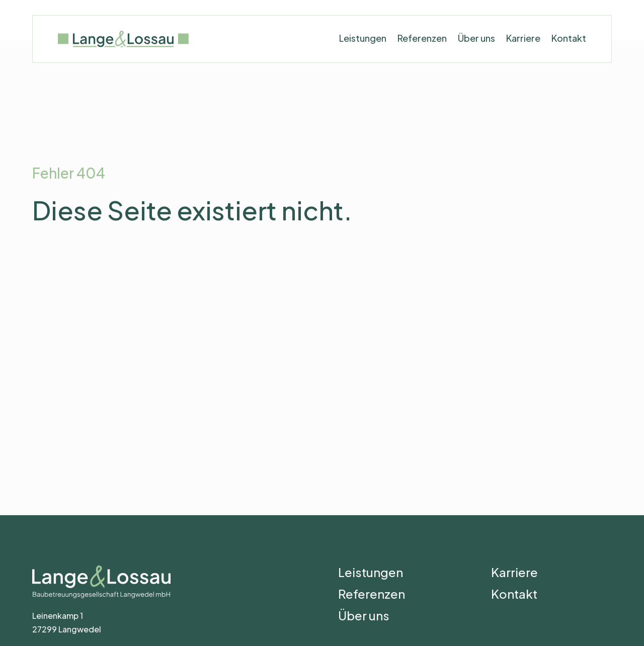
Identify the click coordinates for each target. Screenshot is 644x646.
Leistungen (363, 41)
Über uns (476, 41)
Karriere (523, 41)
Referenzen (422, 41)
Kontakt (569, 41)
